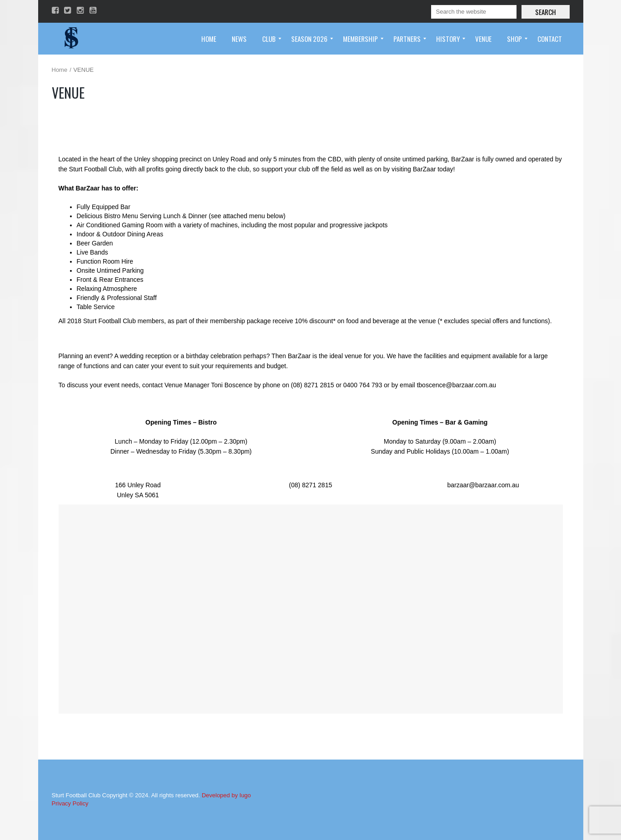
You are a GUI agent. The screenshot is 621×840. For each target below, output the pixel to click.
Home (60, 70)
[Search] (474, 12)
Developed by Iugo (226, 795)
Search (546, 12)
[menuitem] (209, 39)
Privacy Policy (70, 803)
